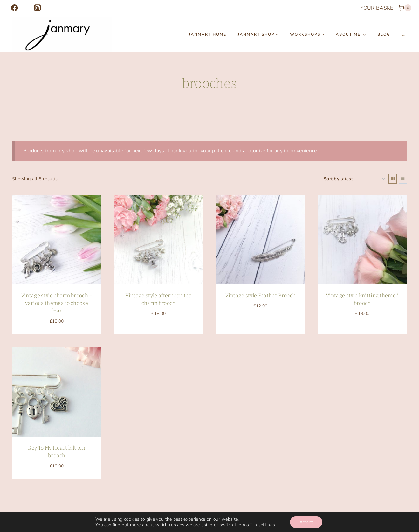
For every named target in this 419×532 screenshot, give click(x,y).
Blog (384, 34)
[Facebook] (14, 8)
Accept (306, 522)
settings (267, 525)
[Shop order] (354, 179)
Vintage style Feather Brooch (260, 295)
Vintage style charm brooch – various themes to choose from (57, 303)
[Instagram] (37, 8)
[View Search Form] (403, 35)
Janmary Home (208, 34)
